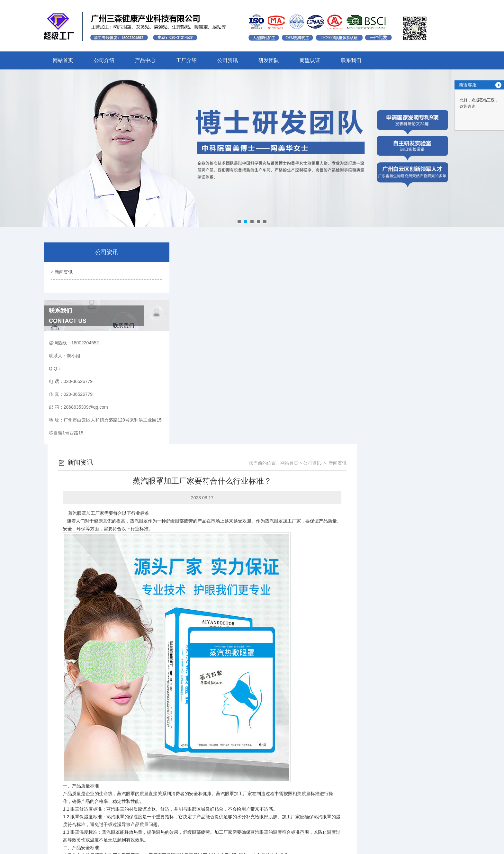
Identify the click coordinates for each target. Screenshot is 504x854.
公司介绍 (104, 60)
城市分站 (76, 847)
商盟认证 (310, 60)
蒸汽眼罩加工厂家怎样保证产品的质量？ (221, 768)
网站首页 (63, 60)
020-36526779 (183, 808)
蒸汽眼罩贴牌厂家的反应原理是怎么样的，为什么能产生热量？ (244, 758)
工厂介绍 (186, 60)
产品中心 (145, 60)
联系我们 (351, 60)
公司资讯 (228, 60)
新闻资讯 (63, 271)
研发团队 (269, 60)
